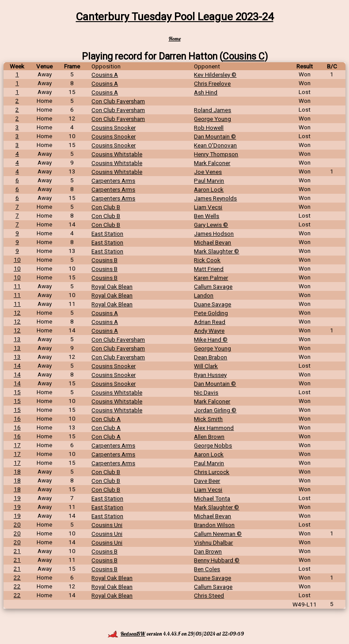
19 (17, 498)
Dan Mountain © (215, 136)
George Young (212, 119)
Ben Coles (207, 569)
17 (17, 445)
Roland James (212, 110)
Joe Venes (208, 172)
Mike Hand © (211, 339)
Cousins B (104, 260)
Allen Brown (209, 437)
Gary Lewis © (211, 225)
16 (17, 418)
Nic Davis (206, 392)
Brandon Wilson (214, 525)
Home (175, 39)
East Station (107, 233)
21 (17, 551)
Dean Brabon (211, 357)
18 (17, 471)
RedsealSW (127, 634)
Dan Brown (208, 551)
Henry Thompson (216, 154)
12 (17, 313)
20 (17, 524)
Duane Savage (212, 304)
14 (17, 365)
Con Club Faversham (118, 101)
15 (17, 392)
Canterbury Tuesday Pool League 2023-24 (175, 17)
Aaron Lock (209, 189)
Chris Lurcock (212, 472)
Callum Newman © (218, 534)
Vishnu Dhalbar (213, 542)
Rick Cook (207, 260)
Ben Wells (207, 216)
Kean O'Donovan (215, 145)
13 (17, 339)
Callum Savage (213, 286)
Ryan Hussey (210, 375)
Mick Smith (208, 419)
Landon (204, 295)
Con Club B (106, 207)
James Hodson (214, 233)
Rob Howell (209, 128)
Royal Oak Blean (112, 286)
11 (17, 286)
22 (17, 577)
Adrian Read (210, 322)
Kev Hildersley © (215, 75)
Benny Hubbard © (217, 560)
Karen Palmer (211, 278)
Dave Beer (207, 481)
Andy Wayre (209, 331)
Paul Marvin (209, 181)
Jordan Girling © (215, 410)
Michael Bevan (212, 242)
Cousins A (105, 75)
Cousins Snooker (114, 128)
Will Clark (206, 366)
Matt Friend (209, 269)
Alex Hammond (214, 428)
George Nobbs (213, 445)
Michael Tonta (212, 498)
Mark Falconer (212, 163)
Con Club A (106, 419)
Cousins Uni (107, 525)
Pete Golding (211, 313)
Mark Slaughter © (216, 251)
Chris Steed (209, 595)
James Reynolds (215, 198)
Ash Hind (206, 92)
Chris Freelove (212, 83)
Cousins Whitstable (117, 154)
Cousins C (244, 56)
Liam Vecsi (208, 207)
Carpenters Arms (113, 181)
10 (17, 260)
